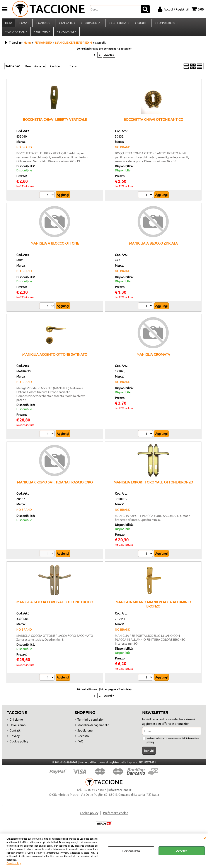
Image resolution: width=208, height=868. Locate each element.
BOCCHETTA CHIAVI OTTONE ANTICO (153, 122)
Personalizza (131, 851)
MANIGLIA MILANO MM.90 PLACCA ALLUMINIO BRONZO (153, 607)
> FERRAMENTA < (91, 24)
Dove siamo (18, 727)
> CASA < (24, 24)
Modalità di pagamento (93, 727)
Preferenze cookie (116, 815)
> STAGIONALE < (66, 33)
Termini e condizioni (91, 722)
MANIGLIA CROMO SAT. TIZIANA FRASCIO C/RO (55, 485)
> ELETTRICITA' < (118, 24)
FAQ (80, 744)
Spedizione (85, 733)
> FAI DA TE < (67, 24)
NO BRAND (24, 150)
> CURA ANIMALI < (16, 33)
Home (9, 24)
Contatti (15, 733)
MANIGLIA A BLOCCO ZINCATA (153, 246)
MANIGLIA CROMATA (153, 357)
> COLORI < (141, 24)
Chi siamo (16, 722)
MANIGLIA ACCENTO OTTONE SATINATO (55, 357)
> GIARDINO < (44, 24)
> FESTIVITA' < (42, 33)
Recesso (83, 738)
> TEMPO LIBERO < (165, 24)
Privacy (15, 738)
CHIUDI (205, 838)
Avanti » (109, 58)
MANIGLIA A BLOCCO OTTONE (55, 246)
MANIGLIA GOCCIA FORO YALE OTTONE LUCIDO (55, 604)
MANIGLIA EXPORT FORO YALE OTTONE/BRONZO (153, 485)
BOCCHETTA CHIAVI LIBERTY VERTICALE (55, 122)
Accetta (182, 851)
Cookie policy (14, 863)
